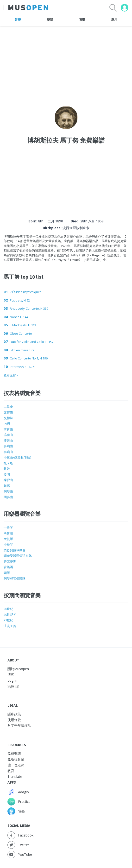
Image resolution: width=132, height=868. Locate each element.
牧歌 (7, 469)
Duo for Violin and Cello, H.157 (32, 342)
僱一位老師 (16, 765)
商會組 (8, 533)
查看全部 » (11, 375)
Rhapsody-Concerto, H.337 (29, 308)
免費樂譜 (14, 753)
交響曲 (8, 412)
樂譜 (50, 19)
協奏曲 (8, 435)
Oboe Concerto (21, 333)
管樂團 (8, 567)
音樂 (18, 19)
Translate (15, 777)
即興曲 (8, 440)
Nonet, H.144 (19, 317)
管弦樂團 (10, 561)
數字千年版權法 (19, 726)
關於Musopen (18, 669)
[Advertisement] (66, 177)
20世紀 (8, 609)
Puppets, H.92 (20, 300)
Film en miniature (22, 350)
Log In (12, 680)
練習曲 (8, 480)
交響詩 (8, 418)
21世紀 (8, 620)
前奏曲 (8, 429)
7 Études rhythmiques (26, 292)
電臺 (82, 19)
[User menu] (125, 8)
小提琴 (8, 544)
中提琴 (8, 528)
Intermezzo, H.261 (23, 367)
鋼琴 (7, 573)
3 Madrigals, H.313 (23, 325)
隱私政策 (14, 714)
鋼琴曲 (8, 491)
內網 (7, 423)
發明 (7, 474)
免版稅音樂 (16, 759)
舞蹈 (7, 486)
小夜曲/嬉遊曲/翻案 (17, 457)
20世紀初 (10, 615)
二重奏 (8, 407)
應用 (114, 19)
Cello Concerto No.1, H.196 (29, 358)
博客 (11, 675)
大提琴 (8, 539)
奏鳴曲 (8, 446)
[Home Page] (26, 8)
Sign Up (13, 686)
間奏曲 (8, 497)
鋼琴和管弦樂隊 (15, 578)
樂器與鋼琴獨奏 (15, 550)
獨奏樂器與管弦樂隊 (18, 556)
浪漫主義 (10, 626)
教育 (11, 771)
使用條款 (14, 720)
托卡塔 (8, 463)
